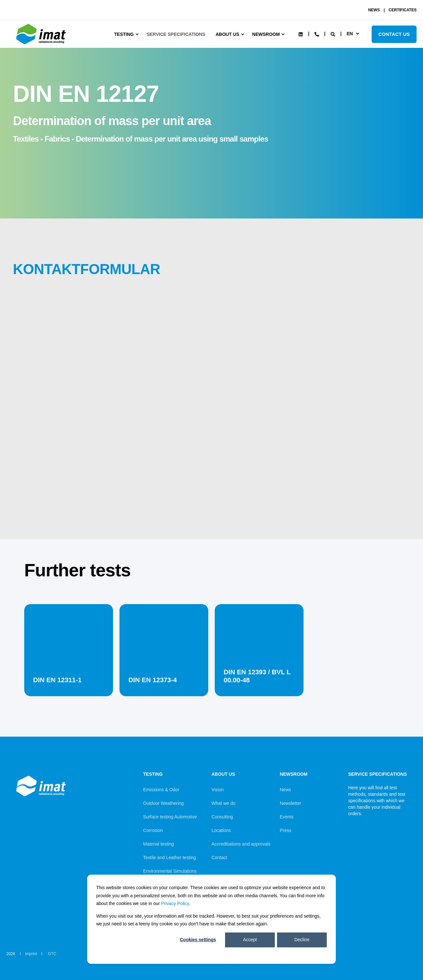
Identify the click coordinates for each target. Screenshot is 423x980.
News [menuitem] (286, 790)
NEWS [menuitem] (374, 10)
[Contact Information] (317, 34)
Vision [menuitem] (218, 790)
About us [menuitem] (227, 34)
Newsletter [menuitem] (291, 803)
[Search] (334, 34)
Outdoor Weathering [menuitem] (163, 803)
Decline (302, 940)
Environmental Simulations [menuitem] (170, 871)
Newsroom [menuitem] (266, 34)
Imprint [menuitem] (31, 954)
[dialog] (212, 919)
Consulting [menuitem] (222, 817)
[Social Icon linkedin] (301, 34)
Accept (250, 940)
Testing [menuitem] (124, 34)
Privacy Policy (175, 903)
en (350, 34)
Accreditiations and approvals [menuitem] (241, 844)
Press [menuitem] (286, 830)
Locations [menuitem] (221, 830)
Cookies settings (198, 940)
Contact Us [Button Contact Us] (394, 34)
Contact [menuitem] (219, 857)
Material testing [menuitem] (158, 844)
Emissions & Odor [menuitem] (161, 790)
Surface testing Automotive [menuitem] (170, 817)
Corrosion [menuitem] (153, 830)
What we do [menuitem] (223, 803)
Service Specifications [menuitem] (176, 34)
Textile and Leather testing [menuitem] (169, 857)
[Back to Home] (42, 44)
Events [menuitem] (287, 817)
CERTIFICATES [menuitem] (403, 10)
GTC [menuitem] (52, 954)
